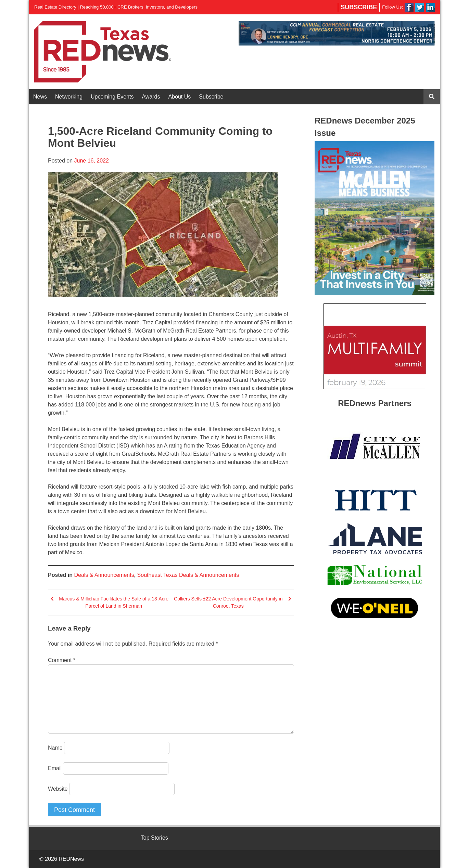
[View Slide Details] (337, 33)
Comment (62, 660)
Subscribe (359, 7)
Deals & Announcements (104, 575)
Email (55, 768)
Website (58, 789)
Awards (151, 97)
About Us (180, 97)
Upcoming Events (112, 97)
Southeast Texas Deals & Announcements (188, 575)
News (40, 97)
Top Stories (154, 838)
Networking (69, 97)
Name (55, 748)
